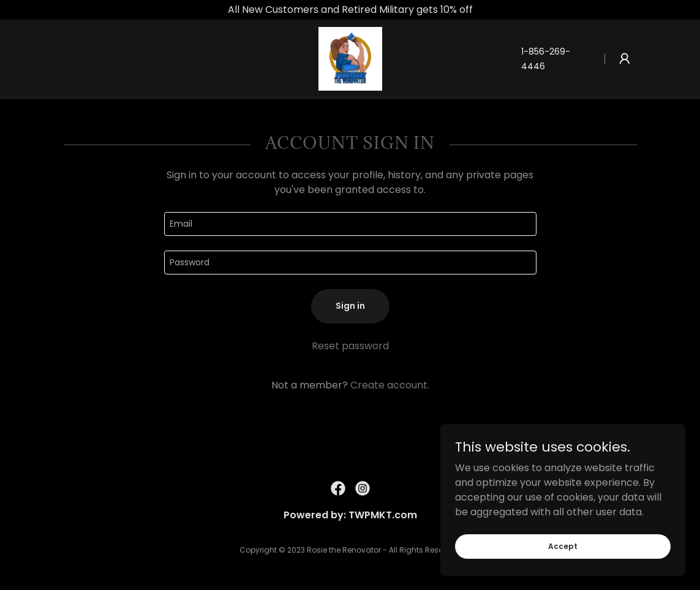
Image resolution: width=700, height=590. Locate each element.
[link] (350, 58)
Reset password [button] (350, 346)
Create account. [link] (390, 385)
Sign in (350, 306)
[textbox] (350, 224)
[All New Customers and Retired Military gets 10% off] (350, 10)
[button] (625, 59)
